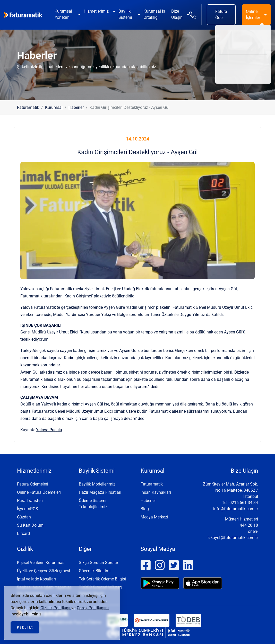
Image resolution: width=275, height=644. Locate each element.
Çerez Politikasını (93, 608)
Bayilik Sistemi (125, 14)
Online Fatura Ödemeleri (39, 492)
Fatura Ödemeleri (33, 484)
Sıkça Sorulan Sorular (98, 563)
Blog (145, 509)
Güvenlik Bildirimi (95, 571)
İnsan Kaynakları (156, 492)
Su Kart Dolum (30, 525)
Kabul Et (25, 627)
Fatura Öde (221, 15)
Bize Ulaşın (177, 14)
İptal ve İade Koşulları (36, 579)
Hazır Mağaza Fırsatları (100, 492)
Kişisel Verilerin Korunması (41, 563)
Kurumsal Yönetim (63, 14)
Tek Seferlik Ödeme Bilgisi (102, 579)
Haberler (76, 107)
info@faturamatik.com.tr (236, 509)
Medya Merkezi (154, 517)
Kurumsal (54, 107)
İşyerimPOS (28, 509)
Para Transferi (30, 501)
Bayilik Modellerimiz (97, 484)
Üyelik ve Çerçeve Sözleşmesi (44, 571)
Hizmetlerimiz (96, 11)
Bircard (23, 533)
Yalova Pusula (49, 430)
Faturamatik (28, 107)
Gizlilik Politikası (56, 608)
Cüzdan (24, 517)
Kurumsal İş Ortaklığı (154, 14)
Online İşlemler (253, 15)
